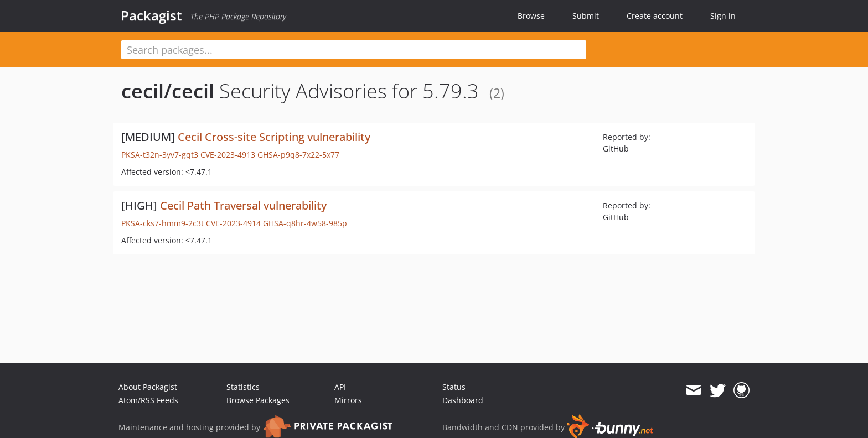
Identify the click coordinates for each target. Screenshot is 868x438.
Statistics (243, 387)
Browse (531, 16)
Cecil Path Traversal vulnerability (243, 205)
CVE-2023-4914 (233, 223)
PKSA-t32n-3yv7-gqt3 (160, 155)
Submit (586, 16)
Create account (655, 16)
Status (454, 387)
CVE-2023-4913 (228, 155)
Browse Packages (258, 400)
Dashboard (463, 400)
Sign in (723, 16)
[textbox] (354, 50)
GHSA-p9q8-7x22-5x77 (298, 155)
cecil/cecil (168, 91)
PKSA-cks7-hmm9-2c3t (162, 223)
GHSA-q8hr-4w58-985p (305, 223)
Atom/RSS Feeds (148, 400)
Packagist (151, 15)
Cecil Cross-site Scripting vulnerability (274, 137)
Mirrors (348, 400)
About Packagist (148, 387)
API (340, 387)
